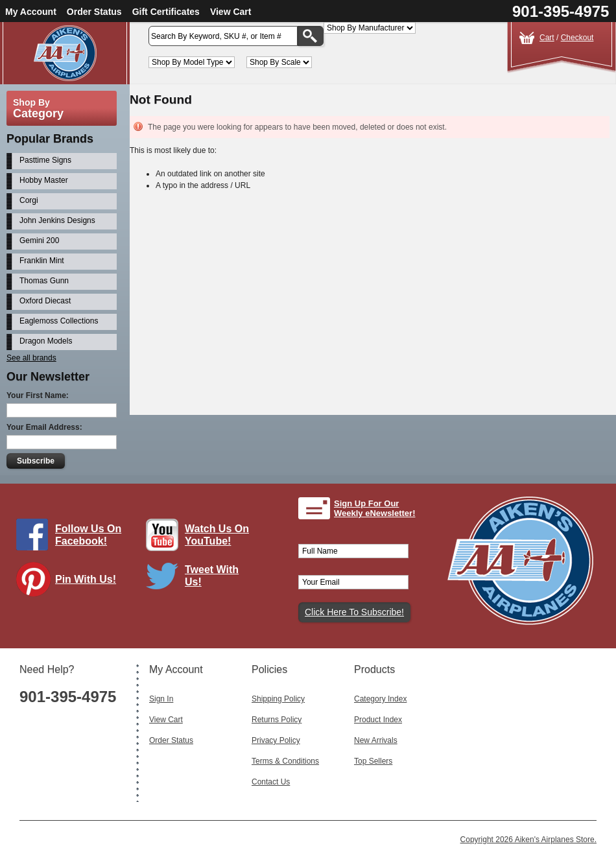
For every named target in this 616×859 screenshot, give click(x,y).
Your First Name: (38, 395)
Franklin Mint (42, 261)
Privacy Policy (276, 740)
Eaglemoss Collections (59, 321)
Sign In (161, 699)
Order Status (94, 12)
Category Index (380, 699)
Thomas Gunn (44, 281)
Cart (547, 38)
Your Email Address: (44, 427)
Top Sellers (373, 761)
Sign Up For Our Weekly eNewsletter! (375, 509)
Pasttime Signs (45, 160)
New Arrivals (376, 740)
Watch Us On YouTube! (217, 535)
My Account (31, 12)
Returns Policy (277, 720)
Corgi (29, 200)
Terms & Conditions (285, 761)
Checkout (577, 38)
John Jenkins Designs (57, 220)
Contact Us (271, 782)
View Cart (231, 12)
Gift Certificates (166, 12)
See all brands (31, 358)
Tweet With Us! (212, 576)
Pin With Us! (86, 579)
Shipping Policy (278, 699)
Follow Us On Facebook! (88, 535)
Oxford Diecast (45, 301)
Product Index (378, 720)
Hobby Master (44, 180)
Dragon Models (46, 341)
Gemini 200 (39, 241)
